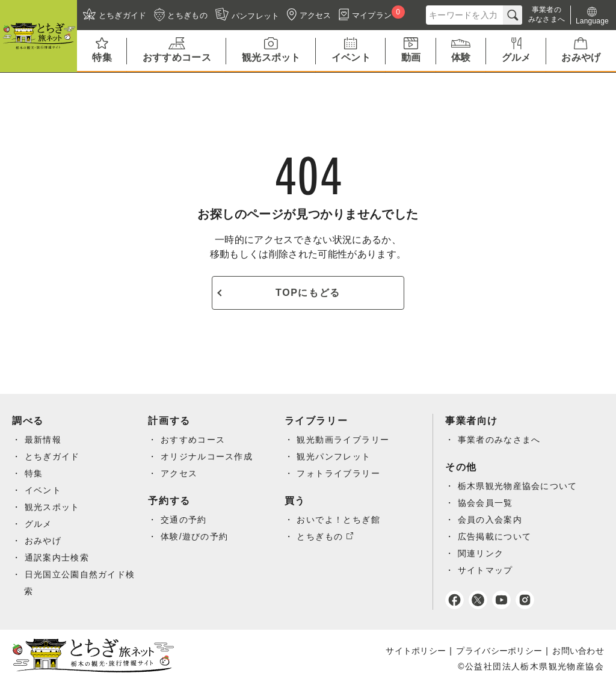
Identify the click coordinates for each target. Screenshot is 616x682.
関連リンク (481, 553)
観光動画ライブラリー (343, 440)
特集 (34, 473)
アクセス (179, 473)
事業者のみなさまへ (500, 440)
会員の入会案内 (490, 520)
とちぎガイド (52, 456)
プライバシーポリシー (499, 651)
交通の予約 (184, 520)
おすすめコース (193, 440)
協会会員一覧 (485, 503)
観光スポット (52, 507)
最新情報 (43, 440)
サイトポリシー (416, 651)
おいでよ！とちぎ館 (338, 520)
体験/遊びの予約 (195, 536)
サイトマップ (485, 570)
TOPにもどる (308, 293)
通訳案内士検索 (57, 558)
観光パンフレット (334, 456)
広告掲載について (495, 536)
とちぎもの (320, 536)
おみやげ (43, 541)
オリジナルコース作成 (207, 456)
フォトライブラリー (338, 473)
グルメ (38, 524)
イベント (43, 490)
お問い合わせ (578, 651)
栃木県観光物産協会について (518, 486)
